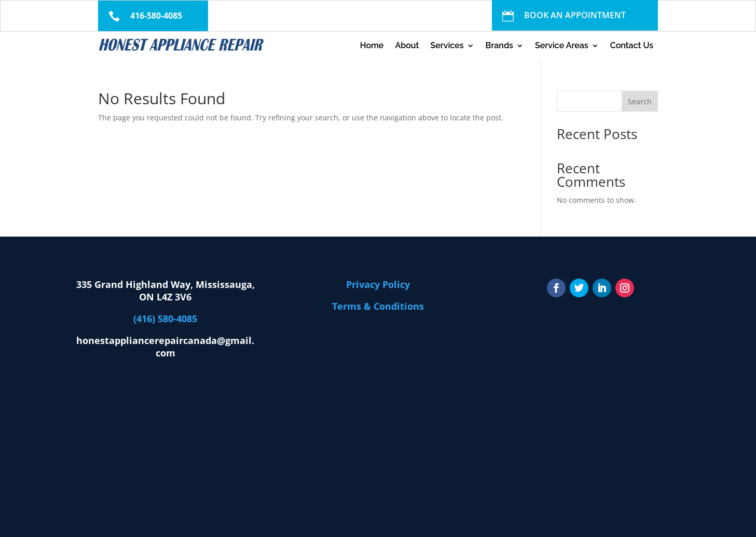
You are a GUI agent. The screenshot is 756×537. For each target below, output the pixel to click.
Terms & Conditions (378, 306)
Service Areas (562, 46)
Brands (499, 46)
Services (447, 46)
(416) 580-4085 (165, 319)
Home (372, 46)
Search (640, 101)
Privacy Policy (378, 284)
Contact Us (632, 46)
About (407, 46)
